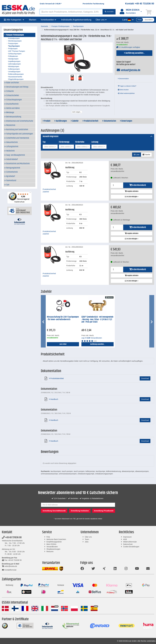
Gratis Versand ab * (51, 4)
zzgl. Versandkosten (92, 338)
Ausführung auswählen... (134, 53)
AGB (125, 539)
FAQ (48, 537)
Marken (33, 20)
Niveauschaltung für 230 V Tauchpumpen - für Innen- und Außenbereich (63, 318)
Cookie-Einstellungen (131, 547)
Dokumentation (123, 79)
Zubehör (75, 121)
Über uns (88, 537)
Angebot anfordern (132, 191)
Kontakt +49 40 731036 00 (140, 4)
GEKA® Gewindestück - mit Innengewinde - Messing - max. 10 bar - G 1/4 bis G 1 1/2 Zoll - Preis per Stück (97, 319)
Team (87, 539)
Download (145, 378)
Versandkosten (52, 547)
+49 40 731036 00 (12, 537)
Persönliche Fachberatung (93, 4)
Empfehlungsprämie (54, 542)
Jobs (87, 542)
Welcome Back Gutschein (56, 539)
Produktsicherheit (90, 121)
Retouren (50, 551)
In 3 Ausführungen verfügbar (128, 47)
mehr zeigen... (77, 112)
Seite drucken (123, 90)
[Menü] (30, 193)
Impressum (127, 537)
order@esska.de (9, 566)
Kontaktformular (9, 570)
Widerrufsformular (130, 542)
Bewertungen (126, 121)
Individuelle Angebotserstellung (76, 20)
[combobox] (50, 147)
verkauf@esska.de (128, 70)
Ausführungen (61, 121)
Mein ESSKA (51, 544)
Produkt (47, 121)
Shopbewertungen (53, 549)
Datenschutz (128, 544)
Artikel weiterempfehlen (126, 93)
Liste (137, 155)
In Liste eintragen (132, 197)
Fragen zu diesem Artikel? (127, 86)
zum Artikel (63, 344)
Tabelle (146, 155)
